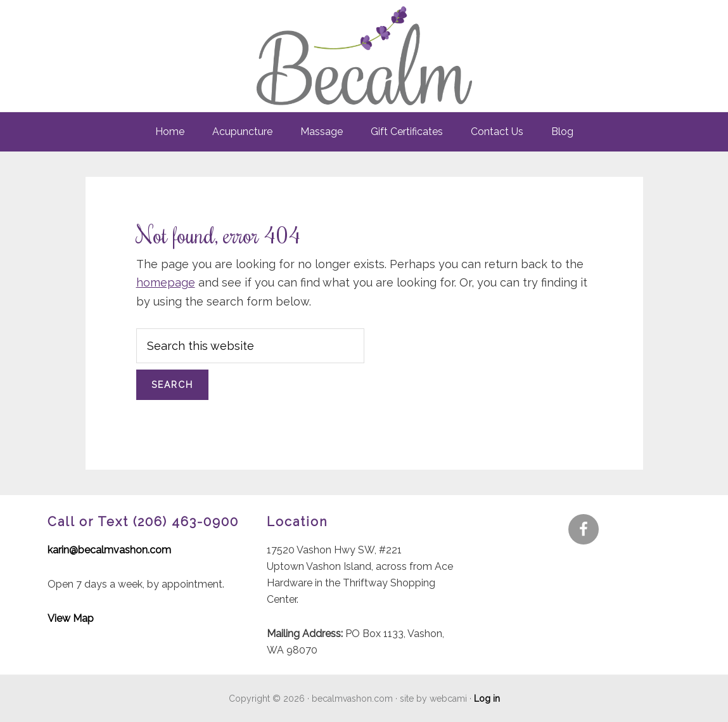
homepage (166, 282)
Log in (487, 699)
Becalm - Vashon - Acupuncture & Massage (364, 56)
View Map (71, 618)
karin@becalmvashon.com (109, 550)
